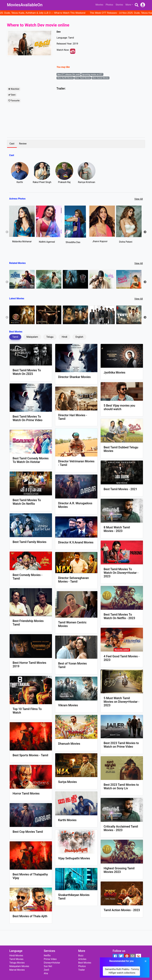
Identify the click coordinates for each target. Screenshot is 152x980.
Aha (46, 973)
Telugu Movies (17, 963)
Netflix (47, 956)
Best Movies (85, 963)
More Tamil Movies (83, 78)
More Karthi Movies (65, 78)
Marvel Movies (17, 970)
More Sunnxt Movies (101, 78)
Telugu (50, 337)
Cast (12, 144)
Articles (82, 959)
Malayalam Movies (19, 966)
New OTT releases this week (69, 74)
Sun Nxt (48, 966)
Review (23, 144)
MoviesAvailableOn (25, 5)
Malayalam (32, 337)
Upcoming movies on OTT (92, 74)
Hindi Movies (16, 956)
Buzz (81, 956)
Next (145, 232)
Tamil (15, 337)
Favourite (14, 101)
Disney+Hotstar (52, 963)
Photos (109, 5)
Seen (12, 95)
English (79, 337)
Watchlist (14, 89)
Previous (7, 232)
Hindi (64, 337)
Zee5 (46, 970)
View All (139, 199)
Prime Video (50, 959)
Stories (119, 5)
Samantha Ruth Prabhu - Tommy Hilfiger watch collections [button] (122, 971)
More (128, 5)
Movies (99, 5)
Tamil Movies (16, 959)
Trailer (81, 970)
